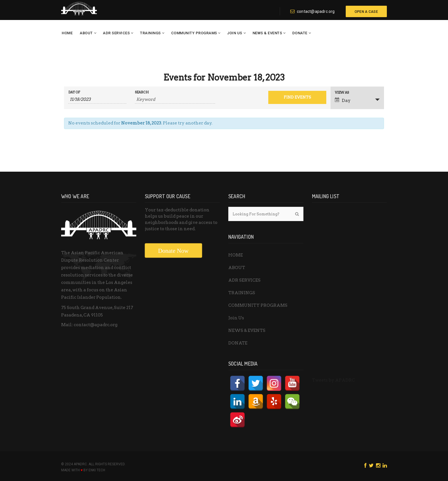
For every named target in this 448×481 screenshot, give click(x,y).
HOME (67, 33)
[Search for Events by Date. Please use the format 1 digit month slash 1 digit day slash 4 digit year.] (97, 100)
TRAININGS (150, 33)
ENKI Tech (97, 470)
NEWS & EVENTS (267, 33)
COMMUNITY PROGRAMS (194, 33)
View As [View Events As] (342, 93)
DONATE (300, 33)
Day (343, 100)
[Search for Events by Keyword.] (175, 100)
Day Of (74, 92)
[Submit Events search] (297, 97)
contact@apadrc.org (313, 11)
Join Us (235, 33)
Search (142, 92)
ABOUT (86, 33)
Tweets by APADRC (333, 380)
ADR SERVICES (116, 33)
